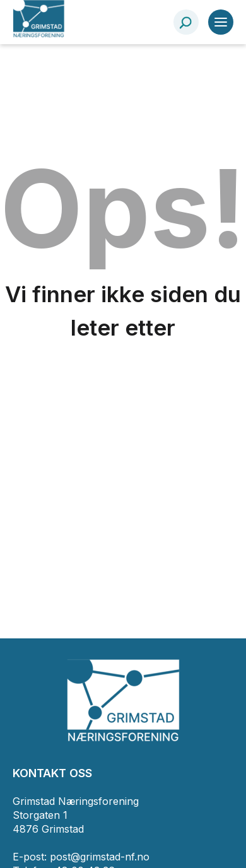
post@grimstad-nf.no (100, 857)
